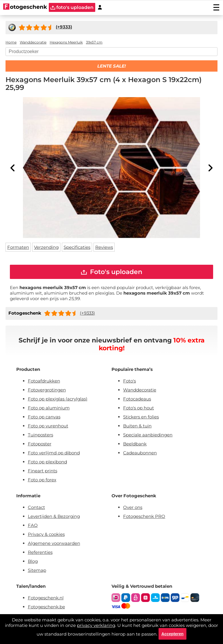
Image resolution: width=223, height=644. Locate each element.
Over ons (133, 507)
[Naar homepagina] (25, 7)
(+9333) (87, 313)
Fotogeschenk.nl (46, 598)
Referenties (40, 552)
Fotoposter (40, 444)
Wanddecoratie (140, 390)
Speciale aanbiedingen (148, 435)
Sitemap (37, 570)
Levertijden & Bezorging (54, 516)
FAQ (33, 525)
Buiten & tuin (137, 426)
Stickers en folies (141, 417)
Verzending (46, 247)
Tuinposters (41, 435)
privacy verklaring (96, 625)
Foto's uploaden (112, 272)
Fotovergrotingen (47, 390)
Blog (33, 561)
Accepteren (172, 634)
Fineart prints (43, 471)
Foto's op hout (139, 408)
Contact (36, 507)
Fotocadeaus (137, 399)
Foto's (130, 381)
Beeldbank (135, 444)
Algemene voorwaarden (54, 543)
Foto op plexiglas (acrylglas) (58, 399)
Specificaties (77, 247)
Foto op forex (42, 480)
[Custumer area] (100, 7)
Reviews (104, 247)
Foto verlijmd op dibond (54, 453)
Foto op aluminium (49, 408)
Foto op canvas (44, 417)
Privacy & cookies (46, 534)
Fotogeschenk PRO (144, 516)
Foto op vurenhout (48, 426)
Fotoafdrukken (44, 381)
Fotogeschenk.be (46, 607)
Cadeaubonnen (140, 453)
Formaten (18, 247)
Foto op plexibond (47, 462)
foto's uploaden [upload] (72, 7)
